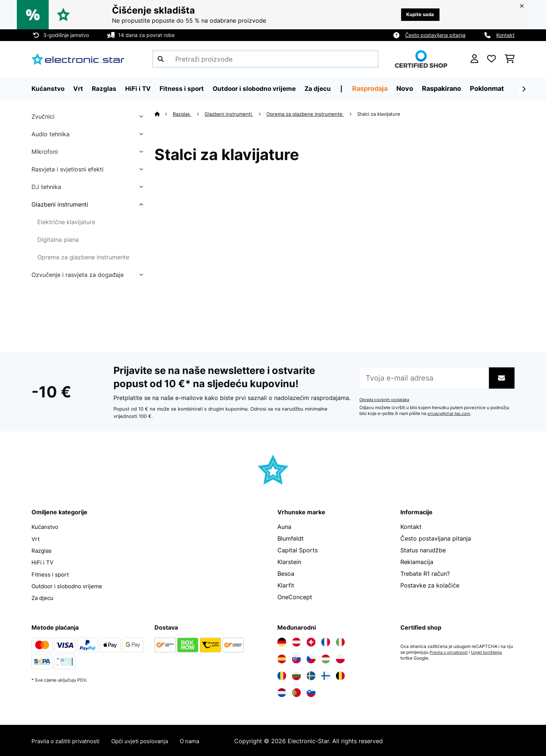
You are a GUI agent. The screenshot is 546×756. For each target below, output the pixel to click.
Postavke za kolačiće (430, 585)
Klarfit (286, 585)
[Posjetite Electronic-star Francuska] (326, 641)
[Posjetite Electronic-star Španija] (282, 658)
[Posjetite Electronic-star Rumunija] (282, 675)
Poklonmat (495, 88)
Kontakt (505, 35)
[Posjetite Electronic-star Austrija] (296, 641)
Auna (284, 527)
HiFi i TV (43, 562)
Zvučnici (43, 116)
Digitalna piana (58, 240)
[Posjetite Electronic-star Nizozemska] (282, 692)
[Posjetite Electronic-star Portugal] (296, 692)
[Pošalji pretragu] (161, 59)
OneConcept (295, 597)
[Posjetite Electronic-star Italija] (340, 641)
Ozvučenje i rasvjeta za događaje (78, 275)
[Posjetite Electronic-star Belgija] (340, 675)
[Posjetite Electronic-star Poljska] (340, 658)
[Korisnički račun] (474, 59)
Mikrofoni (45, 152)
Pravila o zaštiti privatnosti (69, 740)
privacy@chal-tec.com (451, 414)
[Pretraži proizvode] (265, 59)
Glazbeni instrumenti (60, 204)
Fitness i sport (51, 574)
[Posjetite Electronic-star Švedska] (311, 675)
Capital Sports (298, 550)
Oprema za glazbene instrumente (83, 257)
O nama (201, 740)
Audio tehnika (51, 134)
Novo (412, 88)
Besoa (286, 574)
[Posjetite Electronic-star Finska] (326, 675)
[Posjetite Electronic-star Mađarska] (326, 658)
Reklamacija (417, 562)
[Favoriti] (491, 59)
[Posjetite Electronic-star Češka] (311, 658)
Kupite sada (418, 14)
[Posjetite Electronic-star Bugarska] (296, 675)
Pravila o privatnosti (450, 651)
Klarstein (289, 562)
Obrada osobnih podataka (386, 400)
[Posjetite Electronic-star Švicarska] (311, 641)
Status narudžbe (423, 550)
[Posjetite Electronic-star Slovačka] (296, 658)
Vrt (36, 538)
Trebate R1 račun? (425, 574)
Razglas (182, 114)
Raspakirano (449, 88)
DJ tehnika (46, 187)
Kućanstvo (46, 527)
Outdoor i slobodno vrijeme (70, 585)
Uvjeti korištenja (490, 651)
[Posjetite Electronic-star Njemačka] (282, 641)
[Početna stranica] (164, 114)
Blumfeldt (291, 538)
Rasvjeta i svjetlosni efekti (68, 169)
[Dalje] (524, 89)
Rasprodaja (377, 88)
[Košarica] (510, 59)
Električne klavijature (66, 222)
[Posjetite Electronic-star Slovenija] (311, 692)
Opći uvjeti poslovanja (148, 740)
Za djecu (43, 597)
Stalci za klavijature (380, 114)
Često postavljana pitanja (435, 35)
